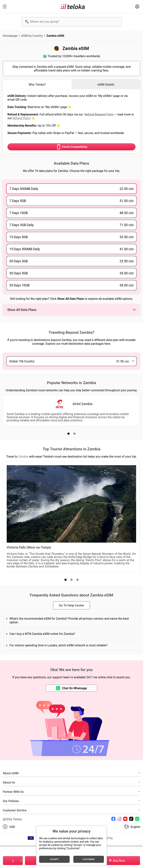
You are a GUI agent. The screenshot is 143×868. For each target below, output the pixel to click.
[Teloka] (73, 6)
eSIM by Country (32, 36)
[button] (69, 434)
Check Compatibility (71, 147)
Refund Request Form (99, 114)
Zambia (23, 456)
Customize (89, 859)
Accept (54, 859)
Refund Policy (22, 118)
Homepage (10, 36)
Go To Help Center (71, 605)
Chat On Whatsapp (71, 688)
